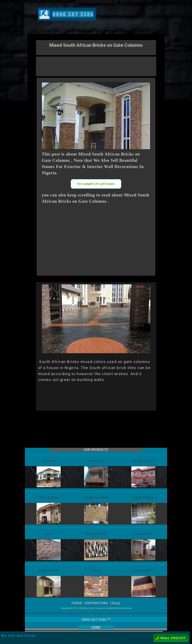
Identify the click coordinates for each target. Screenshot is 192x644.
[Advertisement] (96, 66)
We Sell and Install (19, 636)
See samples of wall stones (96, 184)
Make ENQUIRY (171, 638)
